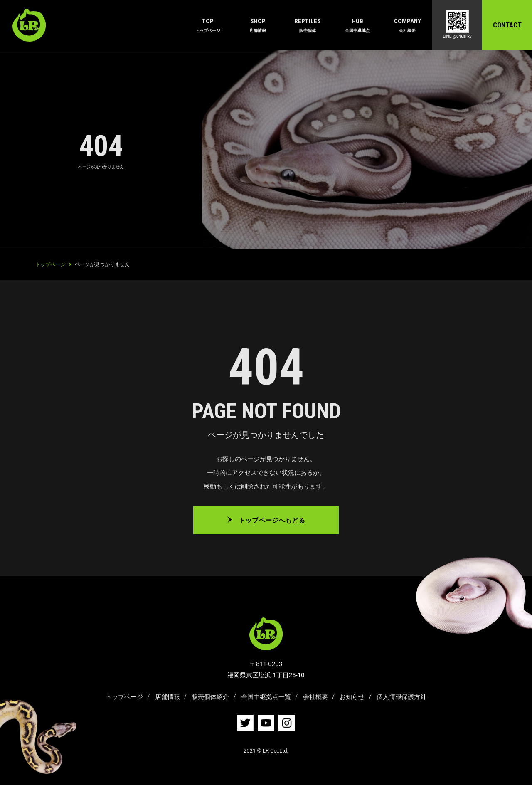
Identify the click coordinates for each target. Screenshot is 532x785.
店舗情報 (167, 697)
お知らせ (352, 697)
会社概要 (315, 697)
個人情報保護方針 (401, 697)
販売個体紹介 (210, 697)
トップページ (124, 697)
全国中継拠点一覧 (266, 697)
